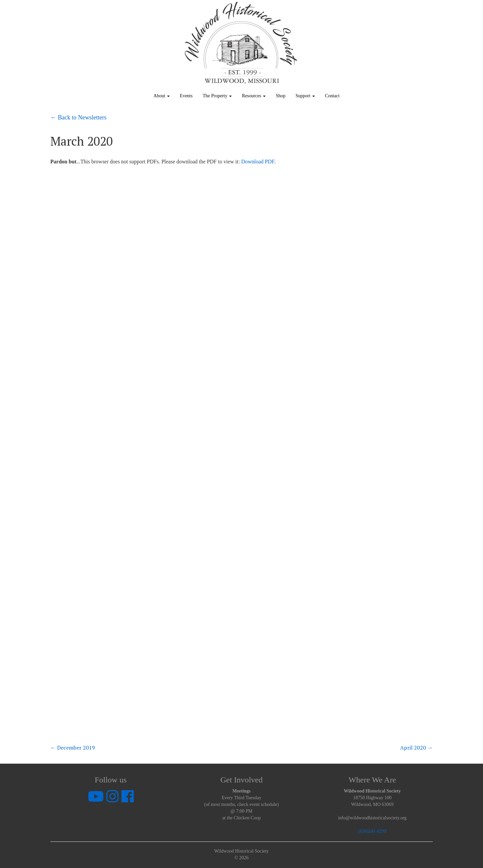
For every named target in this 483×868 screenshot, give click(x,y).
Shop (281, 96)
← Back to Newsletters (78, 117)
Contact (332, 96)
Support (305, 96)
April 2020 (416, 748)
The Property (217, 96)
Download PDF (258, 162)
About (162, 96)
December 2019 (73, 748)
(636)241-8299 (372, 831)
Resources (254, 96)
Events (186, 96)
